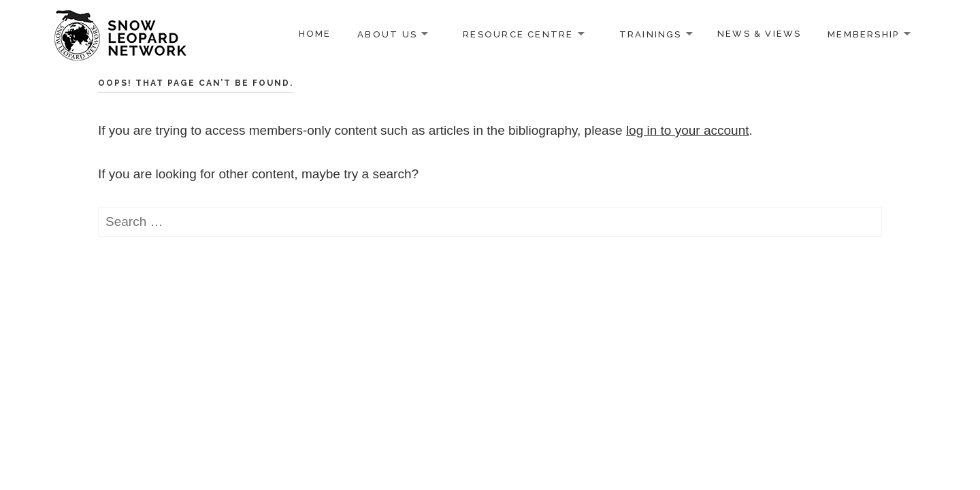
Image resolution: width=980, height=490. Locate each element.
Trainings (651, 34)
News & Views (759, 34)
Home (315, 34)
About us (387, 34)
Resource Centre (518, 34)
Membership (863, 34)
